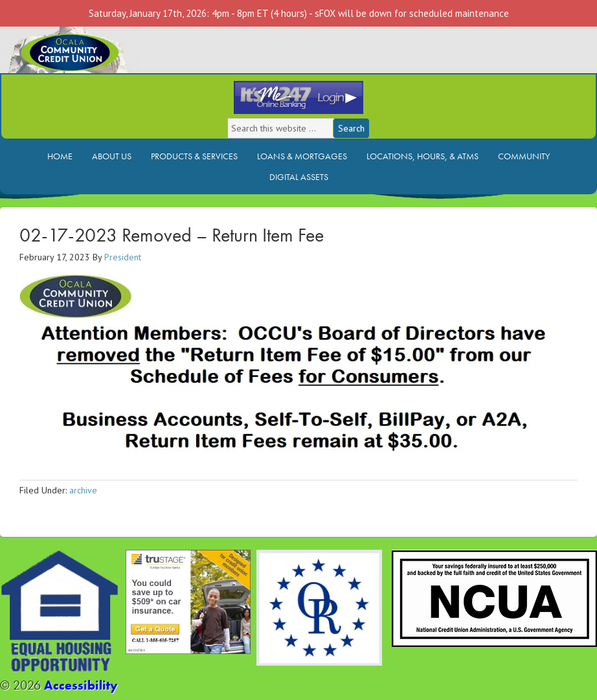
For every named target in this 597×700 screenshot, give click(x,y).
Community (524, 156)
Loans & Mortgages (302, 156)
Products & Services (194, 156)
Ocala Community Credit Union (113, 50)
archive (83, 490)
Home (60, 156)
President (123, 257)
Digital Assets (299, 177)
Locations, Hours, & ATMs (422, 156)
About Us (112, 156)
